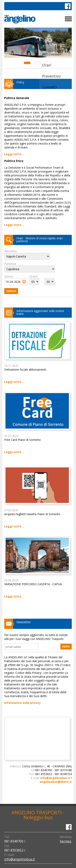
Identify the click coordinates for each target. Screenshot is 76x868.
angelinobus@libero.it (56, 782)
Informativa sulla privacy (22, 703)
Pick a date (24, 282)
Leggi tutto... (14, 154)
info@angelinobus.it (55, 778)
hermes (66, 841)
